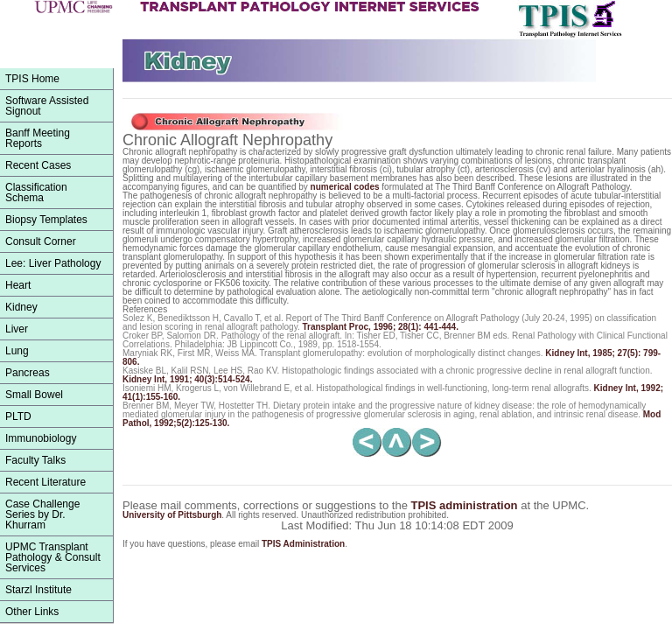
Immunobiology (41, 438)
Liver (17, 329)
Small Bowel (34, 395)
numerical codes (345, 187)
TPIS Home (32, 79)
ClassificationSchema (36, 192)
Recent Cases (38, 165)
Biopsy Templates (46, 220)
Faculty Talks (35, 460)
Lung (17, 351)
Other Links (32, 612)
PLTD (18, 416)
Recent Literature (45, 482)
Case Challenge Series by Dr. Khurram (42, 514)
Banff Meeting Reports (38, 138)
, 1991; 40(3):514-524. (187, 379)
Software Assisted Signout (47, 106)
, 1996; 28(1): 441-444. (381, 327)
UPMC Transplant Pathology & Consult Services (53, 557)
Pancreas (28, 373)
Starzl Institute (38, 590)
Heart (18, 285)
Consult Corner (41, 241)
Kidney (21, 307)
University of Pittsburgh (172, 515)
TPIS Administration (303, 544)
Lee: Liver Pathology (53, 263)
